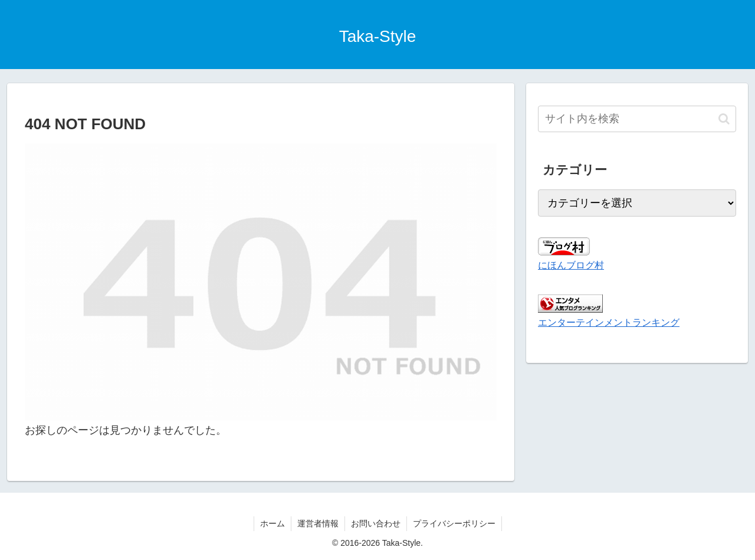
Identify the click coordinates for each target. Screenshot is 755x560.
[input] (637, 119)
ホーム (273, 523)
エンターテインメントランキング (609, 322)
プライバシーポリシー (454, 523)
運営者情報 (318, 523)
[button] (724, 119)
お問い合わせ (376, 523)
